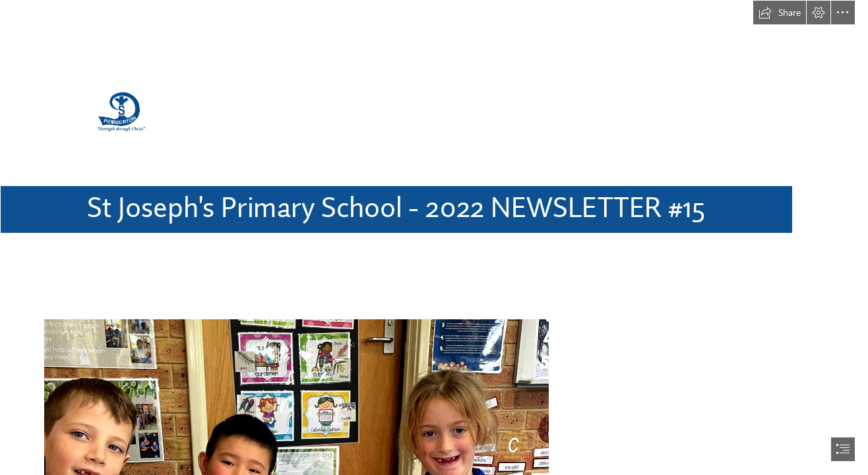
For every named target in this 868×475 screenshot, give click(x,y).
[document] (434, 237)
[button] (780, 13)
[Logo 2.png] (434, 126)
